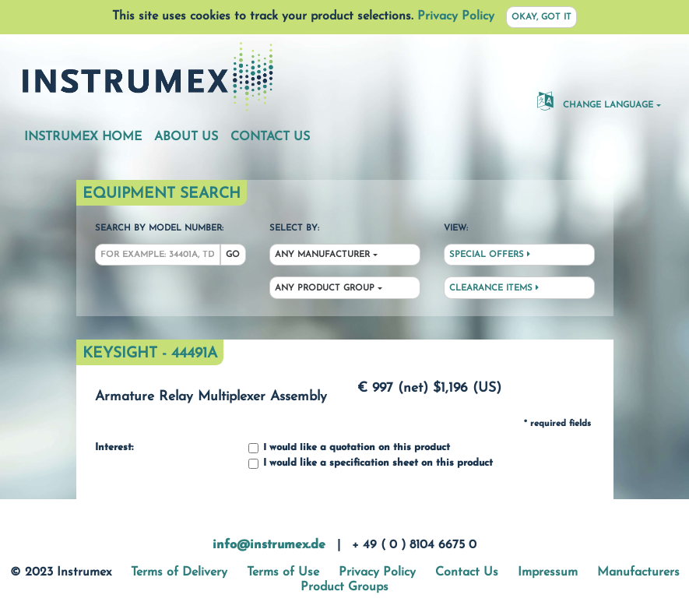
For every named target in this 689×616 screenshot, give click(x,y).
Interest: (114, 448)
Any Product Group (325, 289)
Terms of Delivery (179, 572)
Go (233, 255)
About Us (186, 137)
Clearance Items (494, 288)
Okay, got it (541, 18)
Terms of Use (283, 572)
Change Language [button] (595, 100)
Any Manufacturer (322, 255)
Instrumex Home (83, 137)
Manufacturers (638, 572)
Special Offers (490, 255)
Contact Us (270, 137)
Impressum (548, 572)
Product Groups (344, 587)
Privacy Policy (456, 16)
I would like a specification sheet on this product (371, 464)
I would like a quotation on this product (349, 448)
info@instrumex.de (269, 545)
